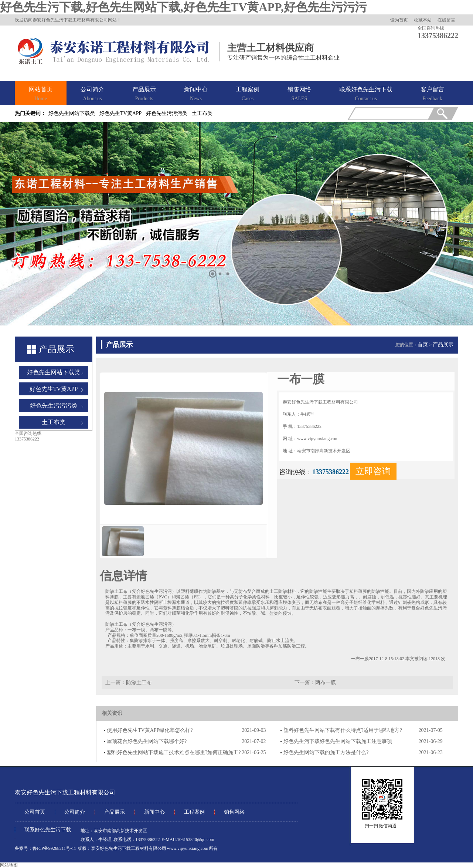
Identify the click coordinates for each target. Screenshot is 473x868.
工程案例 (248, 94)
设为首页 (399, 20)
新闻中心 (196, 94)
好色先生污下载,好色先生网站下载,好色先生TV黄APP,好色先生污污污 (183, 7)
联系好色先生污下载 (366, 94)
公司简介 (92, 94)
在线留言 (446, 20)
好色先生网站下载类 (72, 113)
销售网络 (299, 94)
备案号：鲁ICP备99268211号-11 (45, 848)
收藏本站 (423, 20)
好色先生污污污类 (167, 113)
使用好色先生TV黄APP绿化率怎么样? (150, 730)
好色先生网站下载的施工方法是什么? (326, 752)
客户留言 (432, 94)
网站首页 (41, 94)
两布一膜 (326, 683)
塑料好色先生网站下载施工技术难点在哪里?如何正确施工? (174, 752)
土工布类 (202, 113)
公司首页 (35, 812)
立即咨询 (373, 471)
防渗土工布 (139, 683)
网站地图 (9, 865)
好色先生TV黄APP (120, 113)
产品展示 (144, 94)
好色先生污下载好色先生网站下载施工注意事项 (338, 741)
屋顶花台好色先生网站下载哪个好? (147, 741)
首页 (423, 345)
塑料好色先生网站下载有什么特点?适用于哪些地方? (343, 730)
